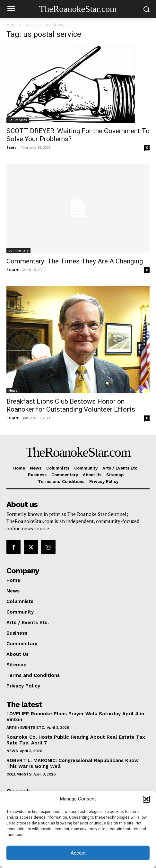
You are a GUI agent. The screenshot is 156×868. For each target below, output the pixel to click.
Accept (78, 853)
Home (12, 24)
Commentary (18, 250)
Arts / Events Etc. (26, 727)
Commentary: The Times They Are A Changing (75, 261)
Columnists (18, 120)
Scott (11, 147)
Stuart (13, 270)
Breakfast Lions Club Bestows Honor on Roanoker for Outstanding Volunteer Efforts (71, 405)
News (13, 390)
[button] (146, 799)
